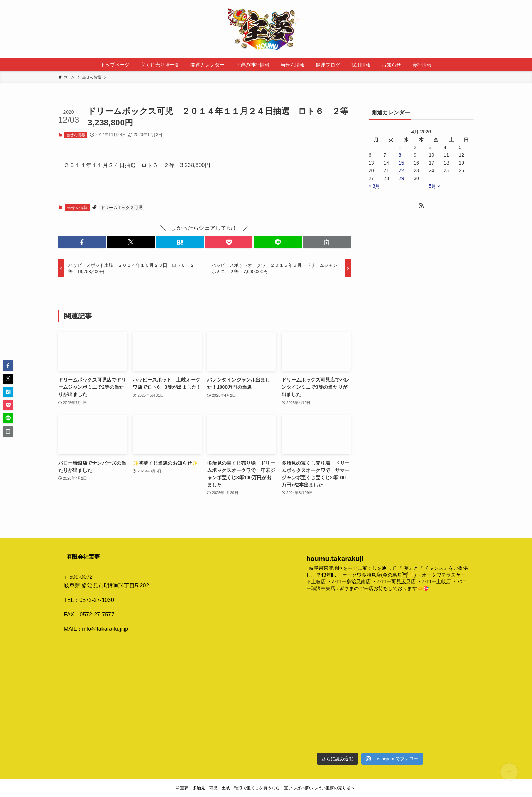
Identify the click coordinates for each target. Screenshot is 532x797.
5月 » (435, 186)
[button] (82, 242)
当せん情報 (76, 135)
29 (401, 178)
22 (401, 170)
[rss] (421, 205)
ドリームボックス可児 (122, 208)
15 (401, 163)
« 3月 (374, 186)
